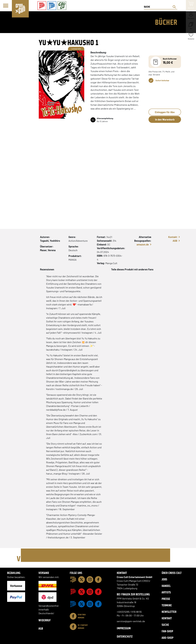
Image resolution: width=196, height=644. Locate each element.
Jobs (164, 579)
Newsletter (169, 612)
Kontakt (173, 237)
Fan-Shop (167, 631)
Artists (166, 592)
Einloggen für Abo (165, 112)
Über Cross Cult (172, 573)
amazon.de (143, 244)
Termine (167, 605)
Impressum (124, 628)
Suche (165, 625)
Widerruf (45, 620)
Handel (166, 586)
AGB (175, 241)
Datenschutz (125, 636)
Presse (166, 599)
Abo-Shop (167, 638)
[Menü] (6, 6)
